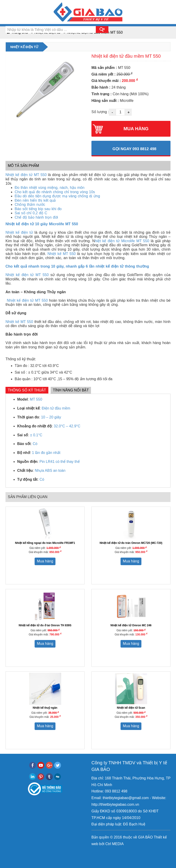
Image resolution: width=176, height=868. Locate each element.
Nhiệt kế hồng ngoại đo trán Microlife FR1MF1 (45, 543)
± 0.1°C (36, 435)
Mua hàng (45, 561)
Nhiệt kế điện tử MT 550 (26, 175)
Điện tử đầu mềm (56, 408)
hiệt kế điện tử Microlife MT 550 (122, 241)
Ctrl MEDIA (114, 844)
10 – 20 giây (51, 417)
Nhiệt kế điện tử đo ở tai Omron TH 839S (45, 625)
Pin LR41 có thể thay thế (59, 462)
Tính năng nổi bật (71, 390)
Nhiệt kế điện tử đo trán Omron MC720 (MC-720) (131, 543)
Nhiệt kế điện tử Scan (131, 708)
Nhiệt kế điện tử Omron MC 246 (131, 625)
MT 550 (36, 399)
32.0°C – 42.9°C (67, 426)
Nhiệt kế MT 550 (62, 254)
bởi (101, 844)
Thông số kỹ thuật (27, 390)
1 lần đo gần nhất (46, 453)
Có (35, 444)
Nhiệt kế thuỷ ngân (45, 708)
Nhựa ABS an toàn (50, 471)
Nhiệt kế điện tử (19, 232)
